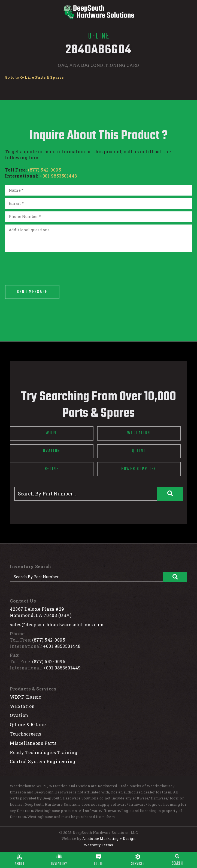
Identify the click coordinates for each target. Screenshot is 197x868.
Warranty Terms (99, 845)
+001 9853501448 (58, 176)
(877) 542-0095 (45, 170)
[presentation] (46, 265)
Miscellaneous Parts (33, 743)
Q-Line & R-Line (28, 724)
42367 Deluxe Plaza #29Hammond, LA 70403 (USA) (41, 612)
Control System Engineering (43, 761)
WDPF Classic (26, 697)
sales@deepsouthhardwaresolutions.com (57, 625)
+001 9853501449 (62, 668)
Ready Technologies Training (44, 752)
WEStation (22, 706)
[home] (98, 12)
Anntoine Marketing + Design (109, 839)
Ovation (19, 715)
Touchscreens (26, 734)
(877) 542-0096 (49, 661)
